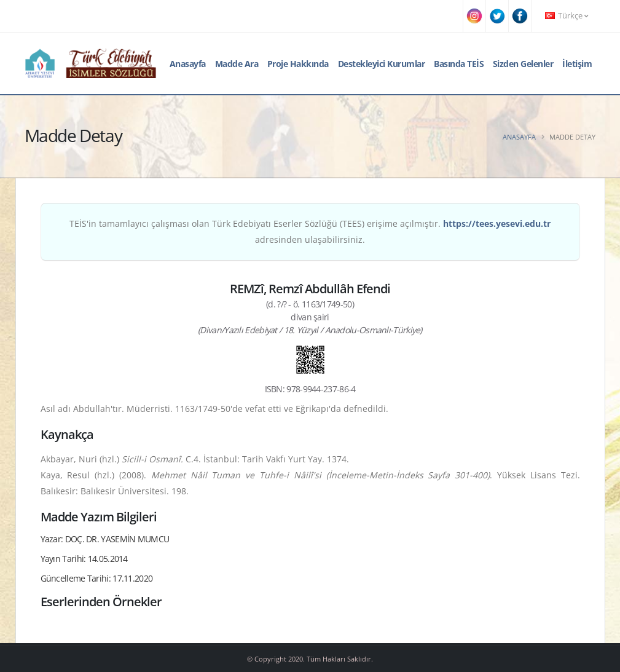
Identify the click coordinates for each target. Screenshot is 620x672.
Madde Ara (237, 64)
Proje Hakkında (298, 64)
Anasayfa (188, 64)
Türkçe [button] (567, 16)
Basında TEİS (459, 64)
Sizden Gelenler (523, 64)
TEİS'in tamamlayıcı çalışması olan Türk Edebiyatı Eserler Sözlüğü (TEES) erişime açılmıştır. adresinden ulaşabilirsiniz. (310, 231)
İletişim (577, 64)
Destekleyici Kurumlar (382, 64)
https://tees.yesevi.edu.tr (497, 223)
